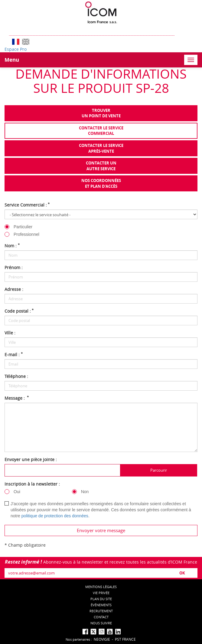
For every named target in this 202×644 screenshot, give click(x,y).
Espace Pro (16, 49)
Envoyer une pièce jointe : (31, 459)
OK (182, 573)
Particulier (23, 227)
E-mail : (14, 355)
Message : (17, 398)
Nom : (12, 246)
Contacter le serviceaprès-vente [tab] (101, 148)
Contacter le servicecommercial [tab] (101, 131)
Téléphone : (16, 376)
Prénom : (14, 267)
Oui (17, 492)
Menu (12, 60)
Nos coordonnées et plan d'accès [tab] (101, 183)
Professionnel (26, 234)
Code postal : (19, 311)
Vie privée (101, 593)
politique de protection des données (55, 516)
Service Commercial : (27, 205)
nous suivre (101, 623)
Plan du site (101, 599)
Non (85, 492)
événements (101, 605)
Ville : (10, 333)
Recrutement (101, 611)
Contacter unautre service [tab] (101, 166)
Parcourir (159, 470)
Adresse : (14, 289)
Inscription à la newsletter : (32, 484)
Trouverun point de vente (101, 113)
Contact (101, 617)
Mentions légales (101, 587)
